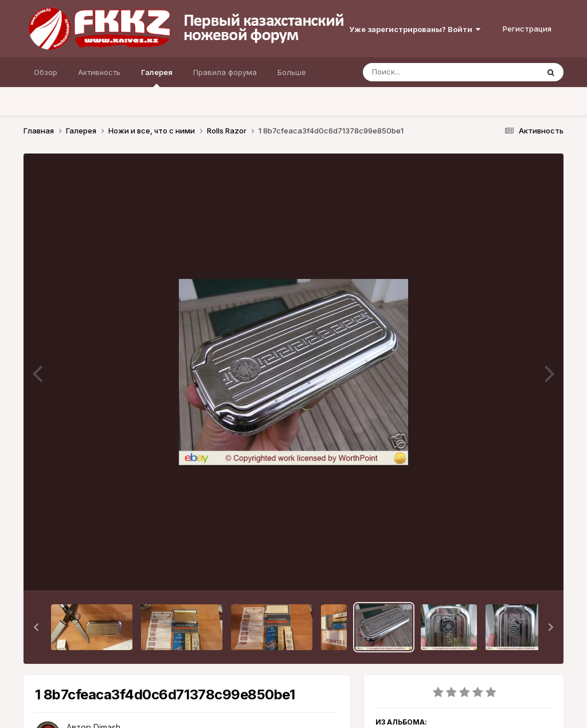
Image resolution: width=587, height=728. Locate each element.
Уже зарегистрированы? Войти (415, 29)
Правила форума (225, 72)
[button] (36, 627)
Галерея (157, 77)
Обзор (46, 72)
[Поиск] (429, 72)
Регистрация (527, 29)
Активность (99, 72)
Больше (292, 72)
